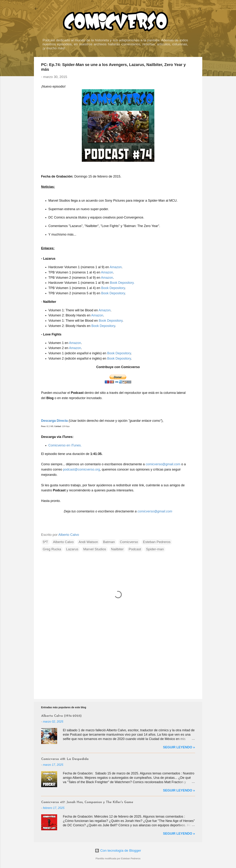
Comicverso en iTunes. (65, 445)
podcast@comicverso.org (82, 469)
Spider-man (155, 549)
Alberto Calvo (63, 542)
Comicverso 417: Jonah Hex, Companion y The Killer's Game (87, 802)
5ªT (45, 542)
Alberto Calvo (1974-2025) (61, 716)
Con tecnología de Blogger (118, 851)
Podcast (135, 549)
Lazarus (72, 549)
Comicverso (129, 542)
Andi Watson (88, 542)
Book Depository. (122, 283)
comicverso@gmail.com (163, 464)
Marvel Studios (95, 549)
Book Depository (113, 288)
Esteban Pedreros (157, 542)
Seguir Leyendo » (179, 747)
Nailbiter (117, 549)
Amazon (116, 267)
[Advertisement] (118, 665)
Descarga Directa (55, 421)
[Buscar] (200, 10)
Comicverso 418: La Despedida (65, 759)
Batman (109, 542)
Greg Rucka (52, 549)
